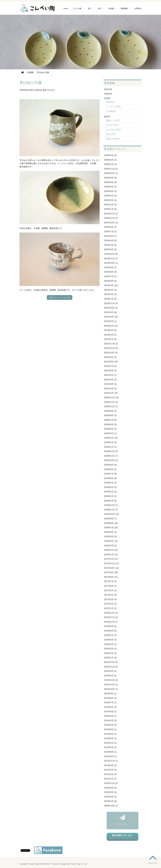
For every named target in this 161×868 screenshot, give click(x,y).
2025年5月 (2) (110, 191)
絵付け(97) (111, 134)
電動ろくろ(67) (113, 120)
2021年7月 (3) (110, 366)
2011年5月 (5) (110, 770)
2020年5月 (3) (110, 429)
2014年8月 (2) (110, 698)
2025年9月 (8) (110, 178)
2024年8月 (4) (110, 227)
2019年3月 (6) (110, 492)
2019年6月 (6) (110, 478)
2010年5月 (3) (110, 792)
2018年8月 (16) (111, 523)
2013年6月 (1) (110, 738)
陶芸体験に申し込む (122, 837)
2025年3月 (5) (110, 200)
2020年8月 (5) (110, 415)
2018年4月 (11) (111, 541)
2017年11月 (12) (111, 563)
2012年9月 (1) (110, 752)
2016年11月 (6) (111, 617)
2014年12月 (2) (111, 680)
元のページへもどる (60, 297)
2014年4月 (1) (110, 716)
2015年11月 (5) (111, 667)
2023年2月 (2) (110, 294)
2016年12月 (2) (111, 613)
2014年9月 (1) (110, 694)
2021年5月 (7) (110, 375)
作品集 (111, 8)
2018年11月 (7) (111, 510)
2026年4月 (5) (110, 155)
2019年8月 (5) (110, 469)
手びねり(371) (112, 125)
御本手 (75, 290)
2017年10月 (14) (111, 568)
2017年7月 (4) (110, 581)
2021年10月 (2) (111, 353)
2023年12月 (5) (111, 254)
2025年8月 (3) (110, 182)
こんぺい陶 (77, 8)
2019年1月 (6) (110, 501)
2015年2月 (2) (110, 676)
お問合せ (138, 8)
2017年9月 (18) (111, 572)
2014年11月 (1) (111, 685)
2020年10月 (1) (111, 406)
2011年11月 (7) (111, 761)
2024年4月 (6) (110, 241)
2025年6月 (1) (110, 187)
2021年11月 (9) (111, 348)
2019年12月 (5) (111, 451)
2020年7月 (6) (110, 420)
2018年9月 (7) (110, 519)
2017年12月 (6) (111, 559)
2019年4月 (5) (110, 487)
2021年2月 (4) (110, 389)
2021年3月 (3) (110, 384)
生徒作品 (38, 90)
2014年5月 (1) (110, 712)
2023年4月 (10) (111, 285)
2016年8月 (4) (110, 631)
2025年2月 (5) (110, 205)
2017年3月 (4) (110, 599)
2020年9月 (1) (110, 411)
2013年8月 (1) (110, 734)
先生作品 (108, 89)
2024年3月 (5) (110, 245)
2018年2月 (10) (111, 550)
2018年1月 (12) (111, 555)
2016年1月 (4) (110, 658)
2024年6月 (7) (110, 236)
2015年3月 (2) (110, 671)
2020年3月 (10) (111, 438)
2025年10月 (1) (111, 173)
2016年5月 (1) (110, 644)
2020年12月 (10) (111, 398)
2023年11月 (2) (111, 259)
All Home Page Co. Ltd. (78, 864)
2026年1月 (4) (110, 164)
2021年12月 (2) (111, 344)
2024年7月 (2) (110, 232)
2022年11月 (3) (111, 303)
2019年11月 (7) (111, 456)
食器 (45, 90)
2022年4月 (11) (111, 326)
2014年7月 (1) (110, 702)
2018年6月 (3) (110, 532)
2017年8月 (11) (111, 577)
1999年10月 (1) (111, 806)
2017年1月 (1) (110, 608)
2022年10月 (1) (111, 308)
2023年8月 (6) (110, 272)
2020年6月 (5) (110, 424)
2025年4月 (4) (110, 196)
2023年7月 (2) (110, 276)
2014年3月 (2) (110, 720)
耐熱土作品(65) (113, 139)
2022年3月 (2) (110, 330)
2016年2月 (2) (110, 653)
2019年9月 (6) (110, 465)
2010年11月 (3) (111, 783)
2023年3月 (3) (110, 290)
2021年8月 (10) (111, 362)
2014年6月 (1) (110, 707)
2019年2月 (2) (110, 496)
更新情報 (124, 8)
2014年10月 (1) (111, 689)
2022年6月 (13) (111, 317)
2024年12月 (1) (111, 214)
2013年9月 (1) (110, 729)
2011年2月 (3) (110, 774)
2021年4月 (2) (110, 380)
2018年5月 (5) (110, 537)
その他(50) (111, 111)
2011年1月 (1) (110, 779)
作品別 (107, 98)
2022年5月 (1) (110, 321)
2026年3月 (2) (110, 160)
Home (66, 8)
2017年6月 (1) (110, 586)
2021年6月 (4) (110, 371)
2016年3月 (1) (110, 649)
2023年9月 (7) (110, 267)
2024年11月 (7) (111, 218)
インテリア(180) (113, 107)
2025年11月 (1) (111, 169)
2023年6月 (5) (110, 281)
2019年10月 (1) (111, 460)
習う (90, 8)
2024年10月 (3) (111, 223)
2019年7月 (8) (110, 474)
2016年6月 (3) (110, 640)
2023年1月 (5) (110, 299)
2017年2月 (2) (110, 604)
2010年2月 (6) (110, 801)
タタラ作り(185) (113, 130)
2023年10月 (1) (111, 263)
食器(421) (110, 102)
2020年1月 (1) (110, 447)
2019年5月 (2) (110, 483)
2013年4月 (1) (110, 743)
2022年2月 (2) (110, 335)
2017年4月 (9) (110, 595)
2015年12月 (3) (111, 662)
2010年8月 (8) (110, 788)
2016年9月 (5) (110, 626)
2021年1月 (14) (111, 393)
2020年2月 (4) (110, 442)
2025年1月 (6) (110, 209)
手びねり (51, 90)
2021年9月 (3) (110, 357)
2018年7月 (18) (111, 528)
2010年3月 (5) (110, 797)
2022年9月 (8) (110, 312)
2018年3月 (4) (110, 546)
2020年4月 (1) (110, 433)
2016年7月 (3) (110, 635)
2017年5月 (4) (110, 590)
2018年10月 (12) (111, 514)
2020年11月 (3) (111, 402)
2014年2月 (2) (110, 725)
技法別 (107, 117)
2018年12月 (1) (111, 505)
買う (100, 8)
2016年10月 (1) (111, 622)
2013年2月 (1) (110, 747)
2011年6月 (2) (110, 765)
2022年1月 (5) (110, 339)
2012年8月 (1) (110, 756)
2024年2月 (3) (110, 249)
